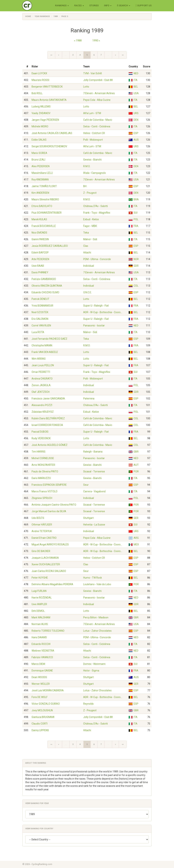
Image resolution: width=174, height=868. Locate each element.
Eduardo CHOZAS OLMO (45, 292)
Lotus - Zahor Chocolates (97, 631)
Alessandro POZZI (42, 405)
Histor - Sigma (91, 671)
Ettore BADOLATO (42, 206)
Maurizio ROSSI (40, 80)
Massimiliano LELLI (42, 173)
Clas (86, 246)
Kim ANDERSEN (40, 193)
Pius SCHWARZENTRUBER (47, 213)
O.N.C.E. (87, 292)
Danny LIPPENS (40, 730)
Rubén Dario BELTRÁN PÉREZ (48, 418)
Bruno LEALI (38, 160)
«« (51, 55)
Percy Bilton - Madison (96, 617)
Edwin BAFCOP (40, 253)
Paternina (89, 398)
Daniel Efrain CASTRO (44, 538)
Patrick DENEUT (40, 299)
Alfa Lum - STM (92, 113)
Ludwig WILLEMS (41, 107)
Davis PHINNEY (40, 272)
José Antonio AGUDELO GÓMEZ (50, 445)
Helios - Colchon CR (94, 133)
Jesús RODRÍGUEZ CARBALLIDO (50, 246)
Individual (89, 266)
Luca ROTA (38, 332)
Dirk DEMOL (38, 611)
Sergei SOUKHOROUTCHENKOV (49, 146)
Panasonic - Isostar (94, 325)
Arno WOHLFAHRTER (43, 465)
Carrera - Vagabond (94, 491)
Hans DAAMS (39, 637)
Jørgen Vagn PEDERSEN (45, 120)
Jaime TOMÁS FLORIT (44, 186)
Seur (86, 485)
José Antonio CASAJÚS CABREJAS (52, 133)
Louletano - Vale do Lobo (97, 584)
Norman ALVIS (40, 624)
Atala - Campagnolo (95, 173)
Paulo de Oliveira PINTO (45, 471)
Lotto (86, 87)
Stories (94, 5)
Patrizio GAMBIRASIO (44, 279)
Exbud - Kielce (91, 219)
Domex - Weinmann (94, 664)
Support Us (144, 5)
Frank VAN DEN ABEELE (45, 352)
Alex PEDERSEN (41, 166)
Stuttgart (88, 518)
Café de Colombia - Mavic (98, 120)
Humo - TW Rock (93, 578)
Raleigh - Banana (93, 452)
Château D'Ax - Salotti (96, 206)
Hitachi (87, 253)
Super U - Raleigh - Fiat (96, 306)
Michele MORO (40, 126)
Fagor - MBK (90, 226)
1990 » (96, 41)
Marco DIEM (38, 664)
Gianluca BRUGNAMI (43, 717)
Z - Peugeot (90, 193)
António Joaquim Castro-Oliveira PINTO (54, 505)
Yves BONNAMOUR (42, 306)
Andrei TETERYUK (42, 531)
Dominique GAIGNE (42, 671)
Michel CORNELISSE (43, 458)
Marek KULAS (39, 219)
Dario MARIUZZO (41, 478)
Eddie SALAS (39, 140)
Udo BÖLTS (38, 518)
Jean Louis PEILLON (43, 365)
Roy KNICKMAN (40, 180)
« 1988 (78, 41)
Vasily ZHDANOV (41, 113)
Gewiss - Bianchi (92, 160)
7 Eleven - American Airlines (99, 93)
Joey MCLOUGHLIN (42, 710)
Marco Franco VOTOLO (44, 491)
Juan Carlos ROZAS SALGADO (49, 571)
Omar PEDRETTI (41, 372)
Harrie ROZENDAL (42, 598)
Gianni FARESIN (40, 239)
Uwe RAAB (38, 266)
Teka (86, 233)
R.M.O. (87, 166)
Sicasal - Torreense (94, 471)
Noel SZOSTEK (40, 312)
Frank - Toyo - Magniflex (97, 213)
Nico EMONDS (39, 233)
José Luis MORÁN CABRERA (48, 690)
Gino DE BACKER (41, 551)
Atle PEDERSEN (40, 259)
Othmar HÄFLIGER (42, 525)
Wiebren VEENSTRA (43, 651)
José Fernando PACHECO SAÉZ (49, 339)
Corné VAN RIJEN (41, 325)
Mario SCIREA (39, 153)
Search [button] (124, 5)
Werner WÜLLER (41, 684)
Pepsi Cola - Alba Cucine (97, 100)
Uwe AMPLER (39, 604)
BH (85, 186)
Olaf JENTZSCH (41, 392)
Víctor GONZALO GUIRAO (46, 704)
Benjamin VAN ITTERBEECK (47, 87)
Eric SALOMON (40, 319)
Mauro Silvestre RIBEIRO (45, 199)
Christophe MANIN (42, 345)
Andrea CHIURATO (42, 379)
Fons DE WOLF (40, 697)
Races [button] (79, 5)
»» (123, 55)
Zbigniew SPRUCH (42, 498)
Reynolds (88, 704)
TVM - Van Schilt (93, 73)
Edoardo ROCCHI (41, 644)
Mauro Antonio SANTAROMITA (49, 100)
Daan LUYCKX (39, 73)
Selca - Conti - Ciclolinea (97, 126)
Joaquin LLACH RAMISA (45, 558)
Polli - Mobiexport (93, 140)
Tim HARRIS (38, 452)
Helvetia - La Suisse (94, 525)
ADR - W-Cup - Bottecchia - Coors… (103, 312)
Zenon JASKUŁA (41, 385)
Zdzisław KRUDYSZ (43, 412)
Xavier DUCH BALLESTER (46, 564)
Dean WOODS (39, 677)
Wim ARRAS (39, 359)
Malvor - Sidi (90, 239)
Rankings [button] (62, 5)
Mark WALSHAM (41, 617)
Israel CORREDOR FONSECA (47, 425)
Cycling (35, 5)
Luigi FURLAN (39, 591)
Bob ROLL (37, 93)
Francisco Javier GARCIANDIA (48, 398)
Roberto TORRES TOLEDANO (48, 631)
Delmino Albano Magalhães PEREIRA (52, 584)
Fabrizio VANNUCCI (42, 657)
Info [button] (108, 5)
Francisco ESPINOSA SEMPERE (49, 485)
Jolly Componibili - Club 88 (98, 80)
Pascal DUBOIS (40, 432)
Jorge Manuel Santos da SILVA (49, 511)
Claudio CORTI (40, 724)
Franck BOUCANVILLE (44, 226)
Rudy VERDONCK (41, 438)
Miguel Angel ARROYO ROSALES (50, 544)
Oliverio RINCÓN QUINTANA (47, 286)
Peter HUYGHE (40, 578)
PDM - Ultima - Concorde (97, 259)
